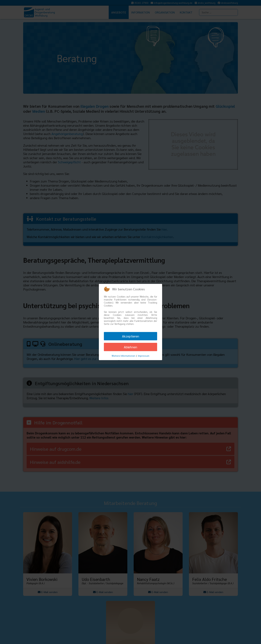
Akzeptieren (131, 336)
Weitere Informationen (124, 356)
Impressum (144, 356)
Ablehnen (130, 347)
